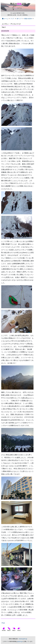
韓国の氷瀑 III (28, 19)
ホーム (5, 19)
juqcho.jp (20, 641)
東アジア (19, 19)
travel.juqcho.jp (23, 639)
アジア (12, 19)
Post (3, 623)
